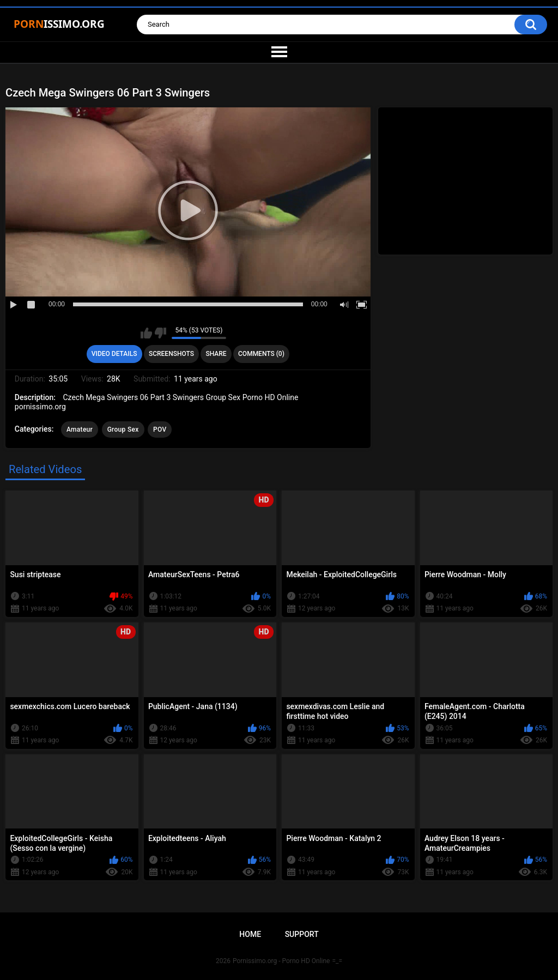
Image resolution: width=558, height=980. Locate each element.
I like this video (146, 333)
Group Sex (123, 429)
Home (250, 934)
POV (160, 429)
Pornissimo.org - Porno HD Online (281, 961)
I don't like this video (160, 333)
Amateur (80, 429)
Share (216, 354)
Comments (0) (261, 354)
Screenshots (171, 354)
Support (302, 934)
